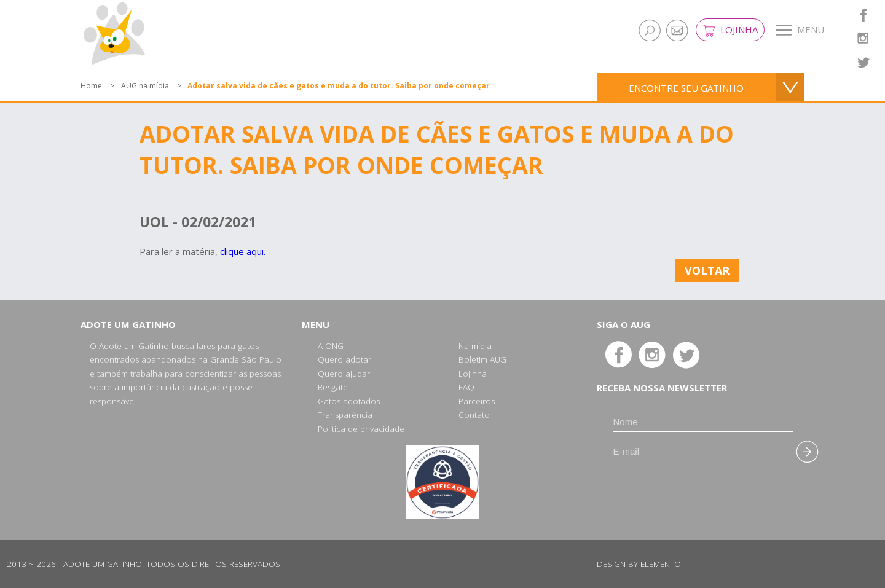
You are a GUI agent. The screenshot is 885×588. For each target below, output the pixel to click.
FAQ (466, 387)
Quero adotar (344, 359)
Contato (474, 415)
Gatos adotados (349, 401)
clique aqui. (243, 251)
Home (91, 86)
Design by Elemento (639, 564)
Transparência (345, 415)
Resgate (333, 387)
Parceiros (477, 401)
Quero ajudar (344, 374)
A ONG (331, 346)
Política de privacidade (361, 429)
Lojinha (730, 30)
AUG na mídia (145, 86)
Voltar (707, 270)
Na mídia (475, 346)
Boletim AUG (482, 359)
